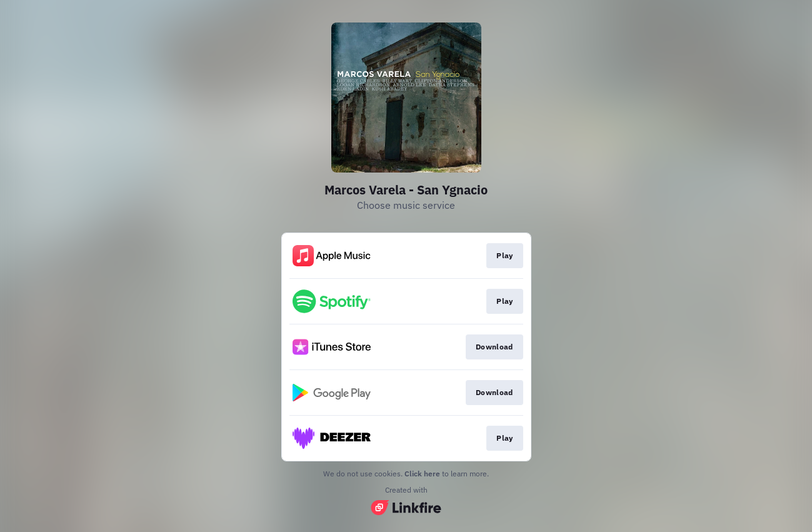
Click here (422, 474)
